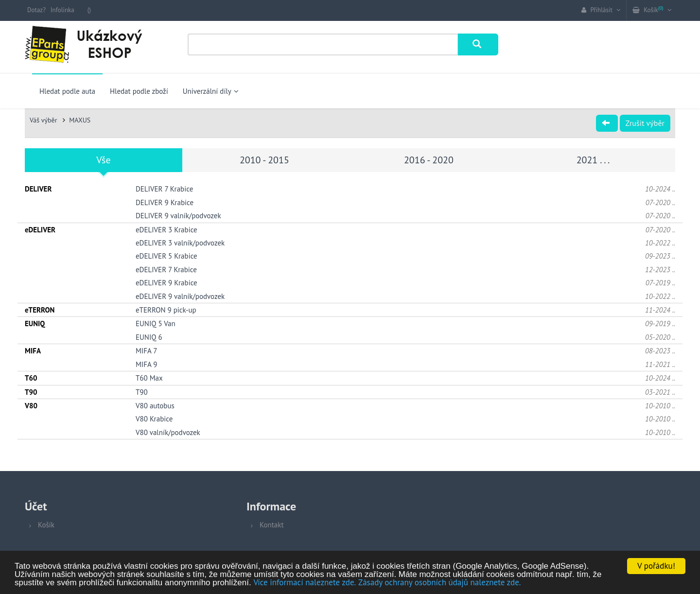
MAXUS (80, 120)
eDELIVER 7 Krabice (166, 270)
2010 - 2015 (264, 160)
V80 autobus (155, 406)
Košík (46, 525)
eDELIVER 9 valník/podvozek (180, 296)
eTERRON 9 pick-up (166, 310)
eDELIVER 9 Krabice (166, 283)
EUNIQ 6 (149, 337)
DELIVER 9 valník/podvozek (178, 216)
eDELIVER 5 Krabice (166, 256)
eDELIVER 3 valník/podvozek (180, 243)
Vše (103, 160)
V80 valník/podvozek (168, 432)
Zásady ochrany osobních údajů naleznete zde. (440, 583)
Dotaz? (36, 10)
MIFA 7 (146, 351)
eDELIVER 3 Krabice (166, 230)
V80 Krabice (154, 419)
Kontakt (271, 525)
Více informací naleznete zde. (305, 583)
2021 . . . (593, 160)
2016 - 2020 (429, 160)
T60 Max (149, 378)
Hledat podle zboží (139, 91)
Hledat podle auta (67, 91)
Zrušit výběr (645, 123)
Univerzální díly (211, 91)
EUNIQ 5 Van (156, 323)
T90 (142, 392)
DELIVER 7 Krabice (164, 189)
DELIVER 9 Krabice (165, 202)
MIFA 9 (146, 364)
